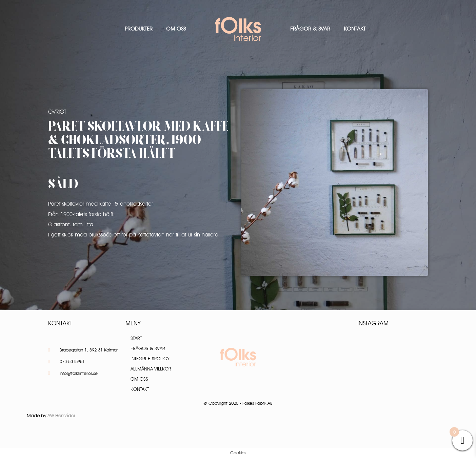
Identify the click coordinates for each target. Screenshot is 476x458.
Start (136, 338)
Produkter (139, 29)
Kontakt (355, 29)
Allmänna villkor (151, 369)
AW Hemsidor (61, 416)
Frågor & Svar (310, 29)
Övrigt (57, 112)
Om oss (176, 29)
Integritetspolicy (150, 359)
